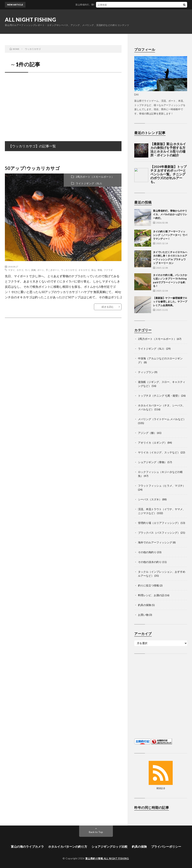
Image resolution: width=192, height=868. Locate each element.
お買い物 (143, 615)
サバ (27, 270)
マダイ (11, 270)
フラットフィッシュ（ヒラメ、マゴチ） (162, 486)
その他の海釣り (147, 552)
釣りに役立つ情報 (148, 585)
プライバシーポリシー (166, 846)
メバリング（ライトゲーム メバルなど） (162, 419)
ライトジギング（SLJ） (90, 183)
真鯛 (33, 270)
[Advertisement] (63, 103)
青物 (100, 270)
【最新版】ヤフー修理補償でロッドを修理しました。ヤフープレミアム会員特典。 (170, 302)
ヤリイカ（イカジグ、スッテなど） (159, 452)
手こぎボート (52, 270)
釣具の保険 (145, 605)
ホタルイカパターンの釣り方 (68, 846)
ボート (41, 270)
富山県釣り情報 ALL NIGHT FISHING (107, 858)
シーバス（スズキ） (150, 499)
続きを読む (108, 307)
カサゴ (20, 270)
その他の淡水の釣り (150, 562)
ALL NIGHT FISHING (31, 20)
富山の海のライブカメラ (27, 846)
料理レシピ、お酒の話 (151, 595)
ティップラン (146, 372)
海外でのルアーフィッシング (155, 542)
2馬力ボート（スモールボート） (95, 177)
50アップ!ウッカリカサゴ (32, 168)
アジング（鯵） (147, 433)
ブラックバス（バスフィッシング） (159, 533)
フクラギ (108, 270)
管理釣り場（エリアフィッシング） (159, 523)
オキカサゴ (84, 270)
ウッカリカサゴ (69, 270)
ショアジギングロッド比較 (109, 846)
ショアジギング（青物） (152, 462)
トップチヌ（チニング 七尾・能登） (159, 396)
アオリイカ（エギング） (152, 443)
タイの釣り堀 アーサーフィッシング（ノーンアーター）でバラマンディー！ (170, 235)
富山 (94, 270)
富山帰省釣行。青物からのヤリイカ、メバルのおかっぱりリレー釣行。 (115, 5)
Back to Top (96, 832)
